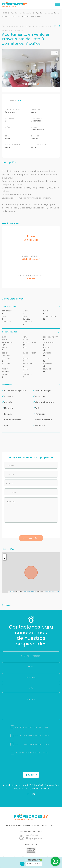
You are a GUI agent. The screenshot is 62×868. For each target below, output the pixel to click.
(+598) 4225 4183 (21, 789)
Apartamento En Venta (22, 13)
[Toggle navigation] (58, 5)
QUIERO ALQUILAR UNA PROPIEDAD (32, 727)
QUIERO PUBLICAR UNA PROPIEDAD (32, 736)
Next (55, 75)
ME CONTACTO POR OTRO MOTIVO (32, 753)
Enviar (32, 775)
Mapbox (48, 592)
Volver (7, 605)
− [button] (5, 559)
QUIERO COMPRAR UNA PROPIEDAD (32, 744)
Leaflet (11, 592)
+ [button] (5, 555)
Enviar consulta (32, 538)
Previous (7, 75)
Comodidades (31, 307)
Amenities (31, 385)
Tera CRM (56, 592)
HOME (4, 13)
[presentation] (31, 530)
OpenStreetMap (30, 592)
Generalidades (31, 332)
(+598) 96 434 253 (41, 789)
